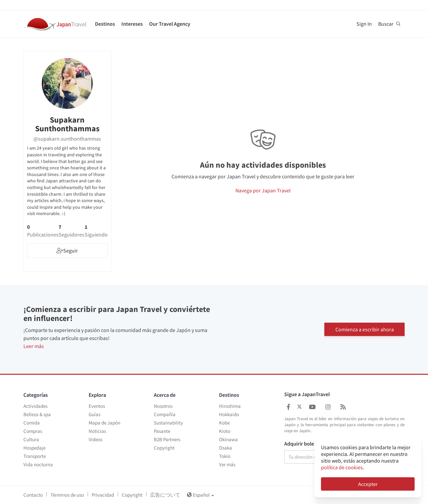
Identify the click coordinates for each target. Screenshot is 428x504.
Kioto (225, 431)
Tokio (225, 456)
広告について (165, 495)
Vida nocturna (38, 464)
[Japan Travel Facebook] (288, 407)
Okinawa (228, 439)
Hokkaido (229, 414)
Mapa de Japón (104, 423)
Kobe (224, 423)
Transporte (35, 456)
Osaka (226, 448)
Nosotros (163, 406)
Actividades (35, 406)
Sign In (364, 24)
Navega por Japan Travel (263, 190)
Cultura (31, 439)
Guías (94, 414)
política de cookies (342, 467)
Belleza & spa (37, 414)
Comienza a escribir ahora (365, 329)
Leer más (34, 346)
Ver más (227, 464)
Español (200, 495)
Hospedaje (34, 448)
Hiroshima (230, 406)
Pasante (162, 431)
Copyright (164, 448)
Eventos (97, 406)
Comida (32, 423)
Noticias (97, 431)
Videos (95, 439)
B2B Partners (167, 439)
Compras (33, 431)
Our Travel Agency (170, 24)
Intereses (132, 24)
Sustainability (168, 423)
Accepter (368, 484)
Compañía (165, 414)
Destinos (105, 24)
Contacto (33, 495)
